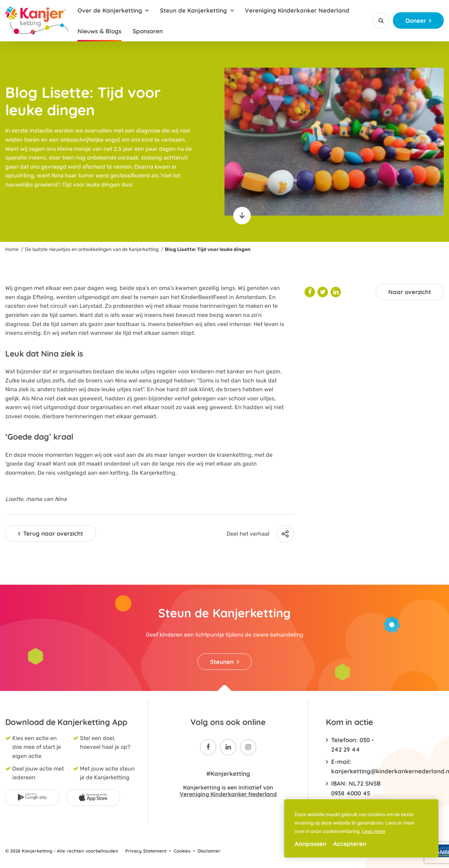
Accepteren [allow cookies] (350, 844)
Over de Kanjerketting (110, 10)
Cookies (182, 851)
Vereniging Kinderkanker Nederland (297, 10)
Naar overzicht (410, 292)
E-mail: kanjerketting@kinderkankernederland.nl (358, 766)
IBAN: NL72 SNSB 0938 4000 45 (356, 788)
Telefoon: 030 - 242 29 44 (353, 745)
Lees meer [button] (374, 831)
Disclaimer (209, 851)
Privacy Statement (146, 851)
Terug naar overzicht (53, 533)
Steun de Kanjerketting (193, 10)
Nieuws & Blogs (99, 31)
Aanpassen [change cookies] (310, 844)
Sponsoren (148, 31)
